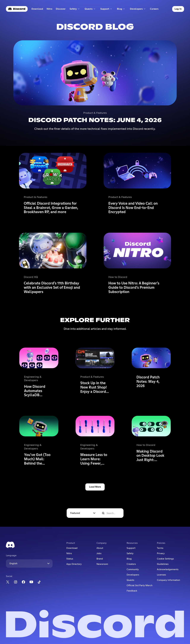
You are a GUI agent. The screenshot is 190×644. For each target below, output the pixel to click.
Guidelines (163, 564)
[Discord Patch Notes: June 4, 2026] (95, 86)
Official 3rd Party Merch (140, 585)
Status (70, 559)
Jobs (99, 553)
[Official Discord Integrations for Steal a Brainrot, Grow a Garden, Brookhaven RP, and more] (53, 184)
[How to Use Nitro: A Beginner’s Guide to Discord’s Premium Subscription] (137, 264)
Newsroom (102, 564)
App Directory (74, 564)
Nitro (50, 10)
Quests (130, 580)
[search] (103, 513)
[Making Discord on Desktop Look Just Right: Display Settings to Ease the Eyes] (151, 441)
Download (37, 10)
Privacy (161, 553)
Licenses (161, 575)
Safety (130, 553)
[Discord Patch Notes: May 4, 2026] (151, 373)
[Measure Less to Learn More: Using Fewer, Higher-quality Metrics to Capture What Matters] (95, 441)
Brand (100, 559)
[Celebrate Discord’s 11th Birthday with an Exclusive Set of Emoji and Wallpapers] (53, 264)
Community (133, 569)
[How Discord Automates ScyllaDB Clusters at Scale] (39, 373)
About (100, 548)
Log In (178, 9)
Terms (160, 548)
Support (131, 548)
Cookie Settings (165, 559)
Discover (61, 10)
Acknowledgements (168, 569)
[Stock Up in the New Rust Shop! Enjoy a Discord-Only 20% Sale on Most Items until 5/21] (95, 373)
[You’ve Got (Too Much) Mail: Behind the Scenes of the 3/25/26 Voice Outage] (39, 441)
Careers (155, 10)
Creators (131, 564)
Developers (133, 575)
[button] (75, 9)
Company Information (168, 580)
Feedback (132, 591)
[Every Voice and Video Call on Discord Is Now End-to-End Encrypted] (137, 184)
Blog (129, 559)
